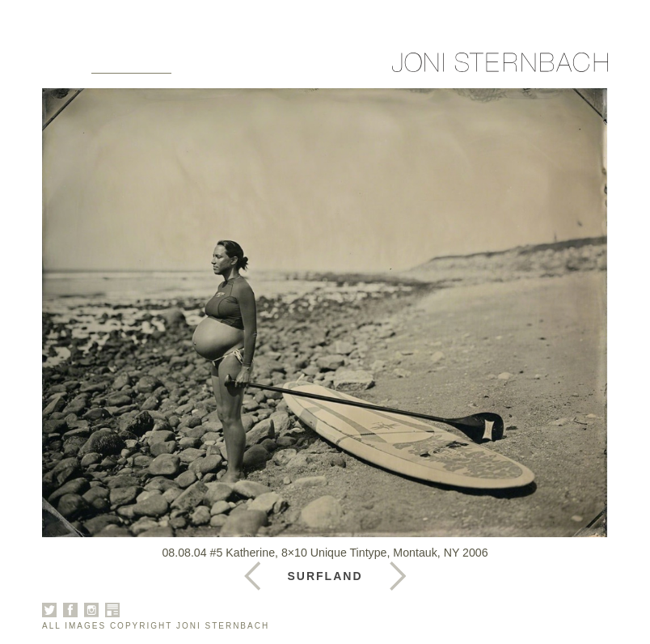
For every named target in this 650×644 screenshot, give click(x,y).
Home (63, 66)
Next (252, 576)
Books (261, 66)
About (204, 66)
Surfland (325, 576)
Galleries (131, 66)
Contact (377, 66)
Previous (398, 576)
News (315, 66)
